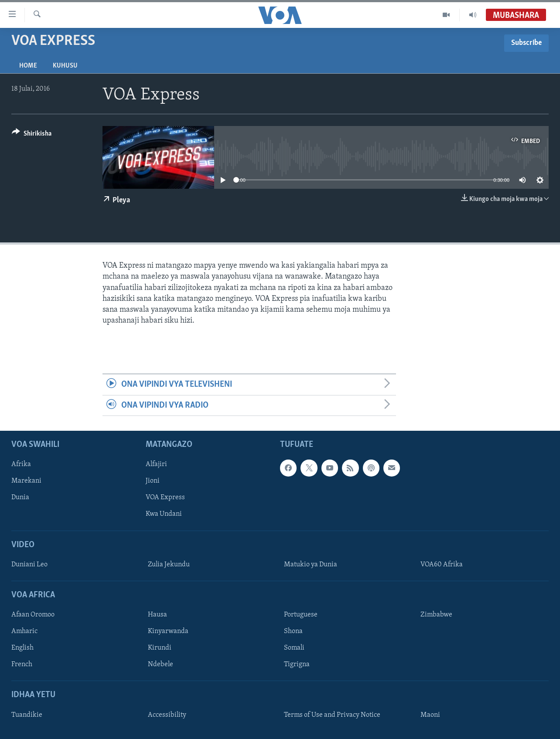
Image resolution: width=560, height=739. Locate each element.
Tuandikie (27, 715)
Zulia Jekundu (169, 565)
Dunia (20, 497)
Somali (294, 648)
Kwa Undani (164, 514)
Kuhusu (65, 66)
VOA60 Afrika (442, 565)
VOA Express (165, 497)
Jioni (153, 481)
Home (28, 66)
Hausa (157, 615)
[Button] (32, 135)
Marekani (26, 481)
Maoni (430, 715)
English (22, 648)
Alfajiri (156, 464)
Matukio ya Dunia (311, 565)
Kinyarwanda (168, 631)
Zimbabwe (436, 615)
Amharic (24, 631)
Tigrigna (297, 664)
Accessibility (167, 715)
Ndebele (160, 664)
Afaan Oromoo (33, 615)
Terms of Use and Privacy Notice (332, 715)
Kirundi (160, 648)
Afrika (21, 464)
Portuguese (301, 615)
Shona (293, 631)
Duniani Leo (29, 565)
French (22, 664)
